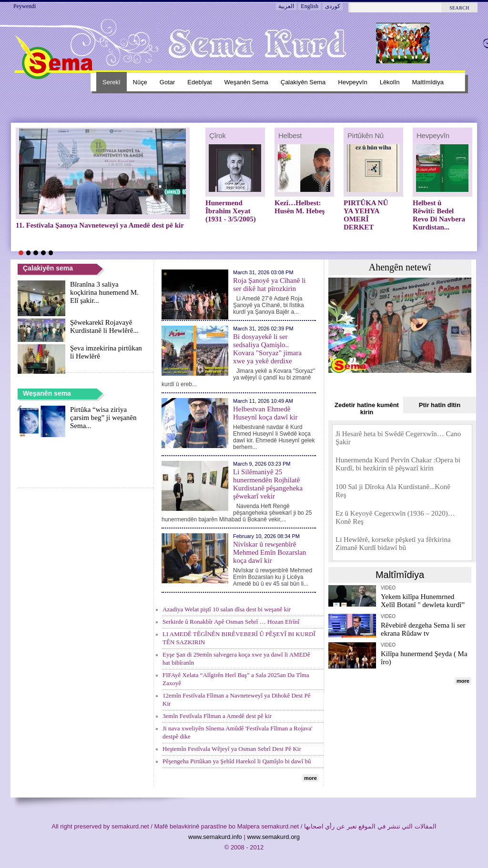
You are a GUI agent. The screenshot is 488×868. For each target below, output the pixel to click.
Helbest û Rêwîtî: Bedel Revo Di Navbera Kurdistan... (439, 215)
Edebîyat (199, 82)
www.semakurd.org (273, 837)
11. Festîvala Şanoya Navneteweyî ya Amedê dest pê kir (100, 225)
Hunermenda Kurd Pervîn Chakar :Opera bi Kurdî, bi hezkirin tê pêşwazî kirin (398, 464)
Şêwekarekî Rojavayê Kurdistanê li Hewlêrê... (104, 326)
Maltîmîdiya (428, 82)
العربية (286, 6)
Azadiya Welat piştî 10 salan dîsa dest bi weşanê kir (227, 609)
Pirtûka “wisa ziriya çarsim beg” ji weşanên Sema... (103, 418)
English (310, 6)
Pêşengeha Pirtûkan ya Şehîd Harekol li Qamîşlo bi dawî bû (237, 761)
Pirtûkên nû (366, 135)
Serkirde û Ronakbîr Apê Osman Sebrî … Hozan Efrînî (231, 622)
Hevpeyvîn (352, 82)
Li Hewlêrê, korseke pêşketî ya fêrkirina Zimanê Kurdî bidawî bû (393, 544)
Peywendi (25, 6)
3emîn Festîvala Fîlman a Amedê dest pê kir (217, 716)
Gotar (167, 82)
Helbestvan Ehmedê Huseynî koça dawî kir (265, 413)
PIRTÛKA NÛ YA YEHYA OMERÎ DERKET (366, 215)
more (310, 778)
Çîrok (218, 135)
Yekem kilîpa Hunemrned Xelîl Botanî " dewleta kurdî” (423, 601)
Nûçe (140, 82)
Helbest (290, 135)
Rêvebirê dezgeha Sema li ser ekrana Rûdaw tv (423, 629)
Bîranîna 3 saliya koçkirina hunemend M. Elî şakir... (104, 292)
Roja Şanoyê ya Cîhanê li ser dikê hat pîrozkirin (269, 284)
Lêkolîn (390, 82)
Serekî (112, 82)
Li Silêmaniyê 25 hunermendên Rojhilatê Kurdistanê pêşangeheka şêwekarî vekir (268, 484)
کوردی (333, 6)
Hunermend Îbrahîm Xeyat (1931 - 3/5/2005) (231, 211)
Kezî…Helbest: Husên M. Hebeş (300, 207)
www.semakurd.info (215, 837)
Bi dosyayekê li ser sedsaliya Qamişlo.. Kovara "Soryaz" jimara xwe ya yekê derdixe (267, 349)
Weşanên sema (246, 82)
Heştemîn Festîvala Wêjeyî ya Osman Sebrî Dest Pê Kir (232, 749)
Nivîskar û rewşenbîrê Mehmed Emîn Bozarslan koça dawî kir (269, 552)
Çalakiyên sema (303, 82)
